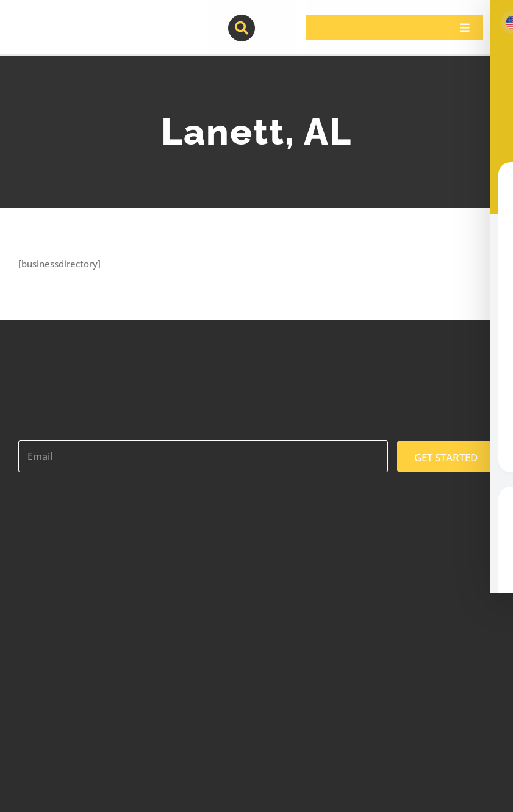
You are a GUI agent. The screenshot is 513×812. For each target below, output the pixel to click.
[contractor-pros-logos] (82, 20)
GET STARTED (446, 457)
